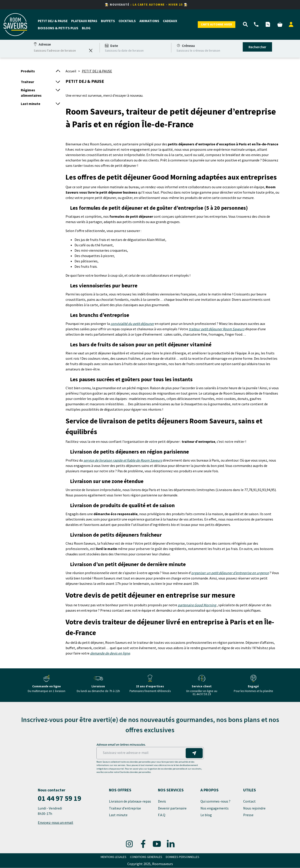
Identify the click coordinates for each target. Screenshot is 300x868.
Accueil (71, 71)
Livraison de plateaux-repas (130, 801)
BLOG (86, 28)
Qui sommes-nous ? (216, 801)
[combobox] (60, 51)
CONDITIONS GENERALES (146, 857)
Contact (250, 801)
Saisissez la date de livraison (124, 50)
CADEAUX (170, 21)
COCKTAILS (127, 21)
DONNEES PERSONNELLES (183, 857)
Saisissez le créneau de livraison (198, 50)
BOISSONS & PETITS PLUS (58, 28)
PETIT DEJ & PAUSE (53, 21)
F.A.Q (162, 815)
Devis (162, 801)
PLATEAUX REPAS (84, 21)
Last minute (119, 815)
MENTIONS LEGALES (114, 857)
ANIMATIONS (149, 21)
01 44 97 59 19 (60, 798)
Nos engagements (215, 808)
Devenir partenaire (173, 808)
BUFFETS (108, 21)
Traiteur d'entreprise (125, 808)
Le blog (206, 815)
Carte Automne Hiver (216, 24)
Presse (248, 815)
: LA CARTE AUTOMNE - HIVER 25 (157, 4)
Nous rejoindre (254, 808)
